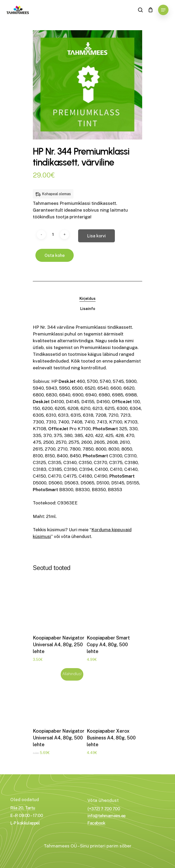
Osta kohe (55, 255)
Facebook (96, 823)
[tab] (87, 299)
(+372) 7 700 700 (104, 809)
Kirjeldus (87, 299)
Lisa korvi (96, 236)
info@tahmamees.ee (107, 816)
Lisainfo (88, 309)
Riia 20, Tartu (23, 808)
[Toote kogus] (53, 235)
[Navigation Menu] (163, 10)
